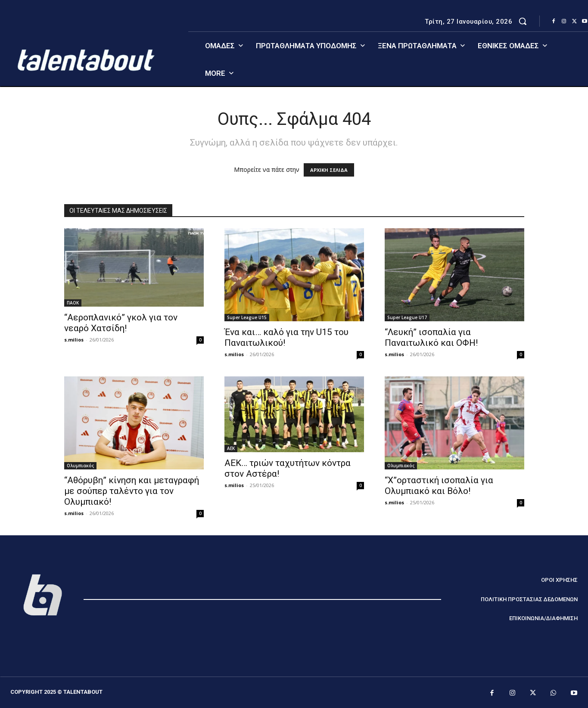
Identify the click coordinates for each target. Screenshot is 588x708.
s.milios (74, 340)
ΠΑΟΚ (73, 303)
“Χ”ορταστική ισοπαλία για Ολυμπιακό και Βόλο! (439, 486)
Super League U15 (247, 317)
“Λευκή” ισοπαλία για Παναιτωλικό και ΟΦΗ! (431, 337)
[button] (523, 21)
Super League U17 (407, 317)
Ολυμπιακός (80, 466)
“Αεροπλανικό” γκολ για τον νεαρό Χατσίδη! (121, 323)
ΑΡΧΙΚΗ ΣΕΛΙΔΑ (329, 170)
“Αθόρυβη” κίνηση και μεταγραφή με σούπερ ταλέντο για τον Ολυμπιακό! (132, 491)
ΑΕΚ (231, 448)
